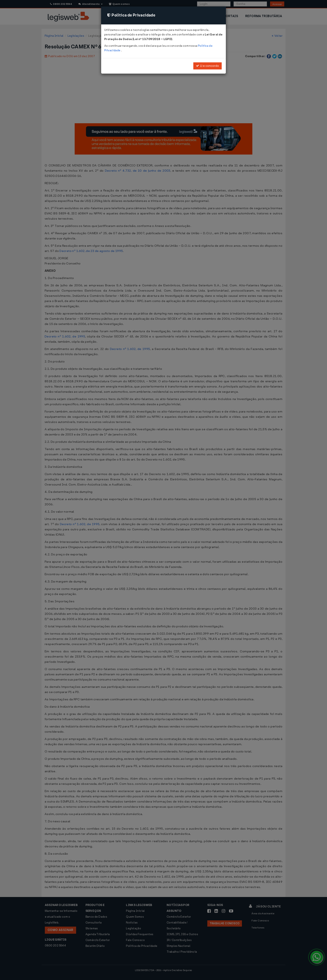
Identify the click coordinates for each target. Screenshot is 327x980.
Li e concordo (208, 66)
